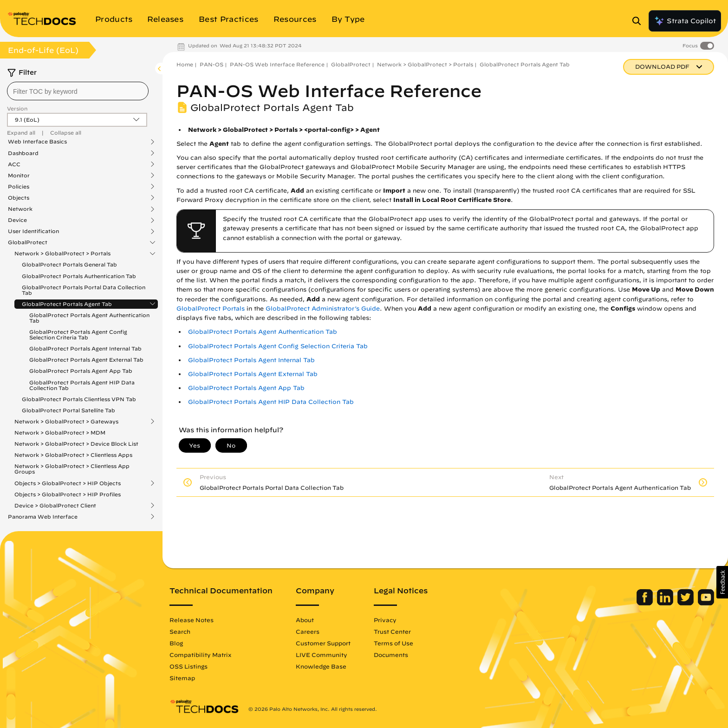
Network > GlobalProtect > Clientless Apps (73, 455)
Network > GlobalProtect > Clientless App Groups (72, 469)
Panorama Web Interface (43, 517)
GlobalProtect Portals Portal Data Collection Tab (84, 290)
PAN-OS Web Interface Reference (277, 64)
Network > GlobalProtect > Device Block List (76, 444)
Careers (308, 631)
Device (17, 220)
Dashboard (23, 153)
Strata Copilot (685, 21)
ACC (14, 164)
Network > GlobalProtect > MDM (60, 432)
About (305, 620)
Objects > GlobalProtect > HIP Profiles (68, 494)
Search (180, 631)
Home (185, 64)
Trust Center (392, 631)
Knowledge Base (321, 666)
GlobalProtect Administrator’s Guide (323, 309)
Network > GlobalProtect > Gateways (66, 422)
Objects (19, 198)
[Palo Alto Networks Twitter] (686, 603)
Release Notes (192, 620)
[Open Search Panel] (639, 21)
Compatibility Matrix (200, 655)
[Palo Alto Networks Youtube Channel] (706, 603)
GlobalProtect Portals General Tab (69, 264)
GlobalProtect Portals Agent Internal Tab (85, 348)
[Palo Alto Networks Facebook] (646, 603)
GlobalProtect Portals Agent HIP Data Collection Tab (82, 385)
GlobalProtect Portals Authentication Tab (79, 276)
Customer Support (323, 643)
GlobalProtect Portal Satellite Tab (68, 410)
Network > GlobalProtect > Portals (62, 253)
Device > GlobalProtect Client (55, 506)
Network (20, 209)
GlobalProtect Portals (211, 309)
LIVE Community (322, 655)
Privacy (385, 620)
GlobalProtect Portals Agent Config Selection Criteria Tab (78, 335)
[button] (722, 582)
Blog (176, 643)
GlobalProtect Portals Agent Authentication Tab (89, 318)
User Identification (33, 231)
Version (17, 108)
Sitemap (182, 678)
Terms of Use (393, 643)
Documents (391, 655)
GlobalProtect (28, 242)
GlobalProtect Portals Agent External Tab (86, 360)
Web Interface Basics (37, 142)
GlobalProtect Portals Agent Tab (67, 304)
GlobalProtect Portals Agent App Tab (81, 371)
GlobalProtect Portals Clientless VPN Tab (79, 399)
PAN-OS (211, 64)
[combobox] (78, 91)
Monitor (19, 175)
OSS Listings (188, 666)
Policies (19, 187)
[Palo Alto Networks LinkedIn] (666, 603)
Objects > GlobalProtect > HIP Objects (68, 483)
